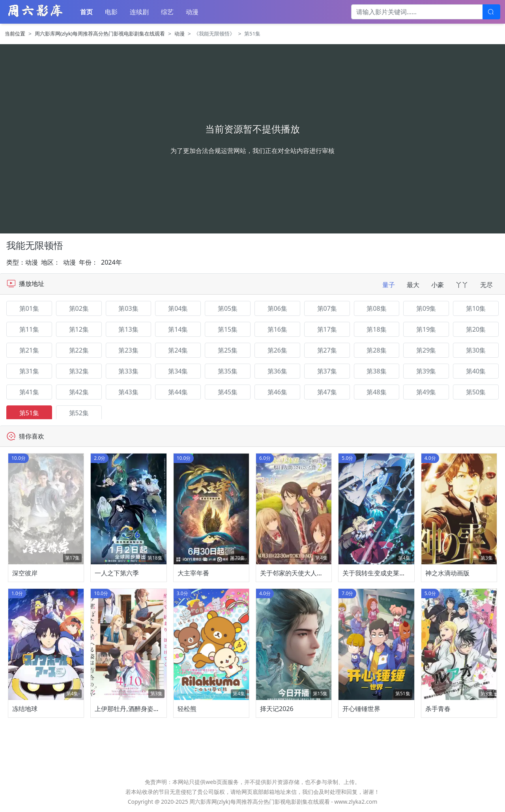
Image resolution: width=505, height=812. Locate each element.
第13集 (128, 329)
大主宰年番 (193, 573)
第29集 (426, 350)
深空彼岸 (25, 573)
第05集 (228, 308)
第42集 (79, 392)
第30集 (476, 350)
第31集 (29, 371)
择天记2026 (277, 709)
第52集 (79, 413)
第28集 (376, 350)
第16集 (277, 329)
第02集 (79, 308)
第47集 (327, 392)
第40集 (476, 371)
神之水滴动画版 (447, 573)
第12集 (79, 329)
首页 (86, 12)
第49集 (426, 392)
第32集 (79, 371)
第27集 (327, 350)
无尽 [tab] (486, 285)
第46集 (277, 392)
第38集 (376, 371)
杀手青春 (438, 709)
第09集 (426, 308)
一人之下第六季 (117, 573)
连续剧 (139, 12)
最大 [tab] (413, 285)
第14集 (178, 329)
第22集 (79, 350)
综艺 (167, 12)
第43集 (128, 392)
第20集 (476, 329)
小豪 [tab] (438, 285)
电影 (111, 12)
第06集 (277, 308)
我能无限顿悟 (35, 245)
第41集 (29, 392)
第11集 (29, 329)
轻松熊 (187, 709)
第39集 (426, 371)
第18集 (376, 329)
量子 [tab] (389, 285)
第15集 (228, 329)
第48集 (376, 392)
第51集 (29, 413)
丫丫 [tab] (462, 285)
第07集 (327, 308)
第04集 (178, 308)
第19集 (426, 329)
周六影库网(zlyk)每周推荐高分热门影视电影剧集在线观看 (100, 34)
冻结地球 (25, 709)
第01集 (29, 308)
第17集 (327, 329)
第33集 (128, 371)
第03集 (128, 308)
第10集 (476, 308)
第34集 (178, 371)
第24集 (178, 350)
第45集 (228, 392)
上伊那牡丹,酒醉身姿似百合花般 (140, 709)
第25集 (228, 350)
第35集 (228, 371)
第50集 (476, 392)
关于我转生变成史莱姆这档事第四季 (393, 573)
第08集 (376, 308)
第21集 (29, 350)
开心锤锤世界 (361, 709)
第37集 (327, 371)
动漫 (192, 12)
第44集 (178, 392)
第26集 (277, 350)
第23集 (128, 350)
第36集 (277, 371)
